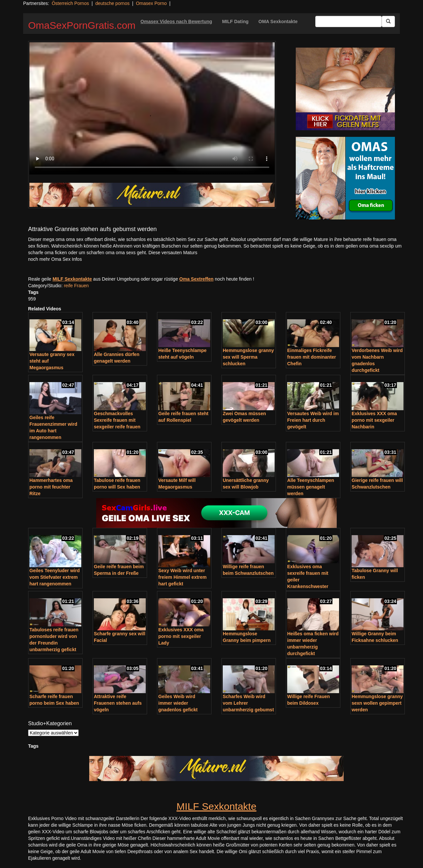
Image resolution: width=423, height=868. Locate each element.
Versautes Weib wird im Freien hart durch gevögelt (313, 420)
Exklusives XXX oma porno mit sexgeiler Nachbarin (374, 420)
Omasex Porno (151, 3)
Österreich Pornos (70, 3)
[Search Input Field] (348, 21)
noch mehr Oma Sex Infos (55, 259)
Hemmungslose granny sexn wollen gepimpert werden (377, 703)
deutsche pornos (112, 3)
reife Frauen (76, 286)
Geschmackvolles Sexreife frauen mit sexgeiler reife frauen (117, 420)
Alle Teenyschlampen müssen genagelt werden (311, 487)
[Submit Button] (388, 21)
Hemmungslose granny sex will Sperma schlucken (248, 357)
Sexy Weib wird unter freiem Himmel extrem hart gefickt (182, 577)
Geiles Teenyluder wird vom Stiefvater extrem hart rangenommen (55, 577)
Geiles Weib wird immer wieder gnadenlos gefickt (178, 703)
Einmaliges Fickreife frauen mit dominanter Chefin (312, 357)
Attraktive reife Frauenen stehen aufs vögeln (118, 703)
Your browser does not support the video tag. (152, 108)
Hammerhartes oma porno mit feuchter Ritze (51, 487)
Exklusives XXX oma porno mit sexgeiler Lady (181, 636)
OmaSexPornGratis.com (82, 25)
